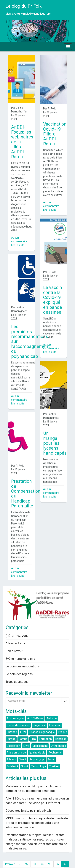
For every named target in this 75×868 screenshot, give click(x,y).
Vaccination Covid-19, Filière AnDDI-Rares (55, 134)
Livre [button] (26, 734)
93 (34, 853)
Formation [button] (45, 728)
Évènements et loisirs (20, 647)
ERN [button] (23, 721)
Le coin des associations (23, 655)
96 (57, 853)
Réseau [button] (11, 748)
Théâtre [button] (54, 755)
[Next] (48, 859)
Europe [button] (11, 728)
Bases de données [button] (18, 714)
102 (41, 859)
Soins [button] (51, 748)
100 (23, 859)
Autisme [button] (52, 707)
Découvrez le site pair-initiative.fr (28, 799)
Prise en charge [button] (16, 741)
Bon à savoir (14, 640)
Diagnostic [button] (39, 714)
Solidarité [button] (12, 755)
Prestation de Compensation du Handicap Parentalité (26, 486)
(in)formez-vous (17, 624)
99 (14, 859)
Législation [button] (13, 734)
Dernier (58, 859)
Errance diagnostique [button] (42, 721)
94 (42, 853)
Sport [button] (25, 755)
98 (7, 859)
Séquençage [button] (37, 748)
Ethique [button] (62, 721)
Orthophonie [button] (58, 734)
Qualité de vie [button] (37, 741)
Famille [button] (23, 728)
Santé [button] (23, 748)
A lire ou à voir (15, 632)
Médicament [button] (40, 734)
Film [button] (33, 728)
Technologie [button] (39, 755)
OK (65, 689)
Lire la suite (18, 245)
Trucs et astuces (17, 670)
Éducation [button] (55, 714)
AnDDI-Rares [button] (35, 707)
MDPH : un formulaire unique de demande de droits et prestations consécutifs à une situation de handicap (37, 811)
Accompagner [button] (15, 707)
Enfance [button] (12, 721)
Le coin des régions (19, 663)
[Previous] (20, 853)
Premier (10, 853)
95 (50, 853)
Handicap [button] (61, 728)
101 (32, 859)
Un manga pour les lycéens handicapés (55, 435)
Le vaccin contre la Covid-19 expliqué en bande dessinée (53, 296)
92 (27, 853)
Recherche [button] (55, 741)
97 (65, 853)
